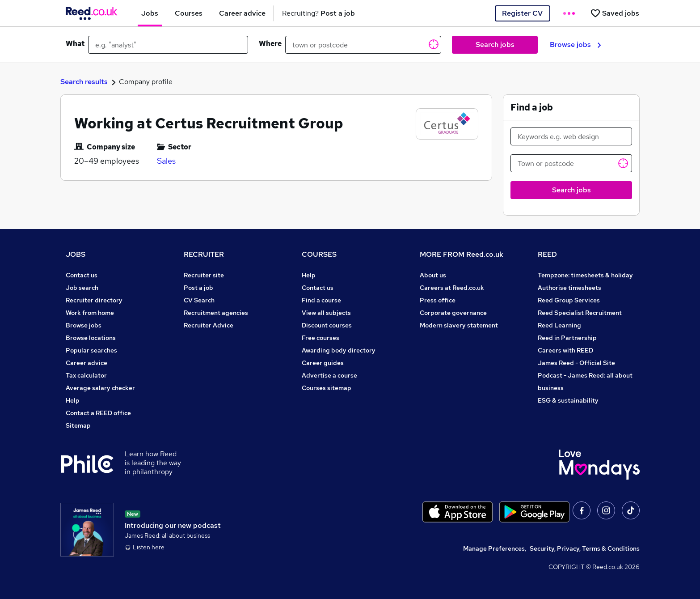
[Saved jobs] (615, 13)
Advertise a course (329, 375)
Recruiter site (204, 275)
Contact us (82, 275)
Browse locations (91, 338)
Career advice (86, 363)
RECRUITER (204, 254)
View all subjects (326, 313)
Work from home (90, 313)
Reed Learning (559, 325)
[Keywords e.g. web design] (571, 136)
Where (270, 44)
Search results (84, 82)
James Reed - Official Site (576, 363)
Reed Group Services (569, 300)
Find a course (321, 300)
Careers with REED (565, 350)
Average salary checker (100, 388)
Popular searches (91, 350)
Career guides (323, 363)
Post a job (198, 288)
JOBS (76, 254)
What (75, 44)
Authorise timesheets (569, 288)
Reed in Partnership (567, 338)
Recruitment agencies (216, 313)
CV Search (199, 300)
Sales (166, 161)
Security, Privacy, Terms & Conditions (585, 548)
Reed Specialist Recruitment (580, 313)
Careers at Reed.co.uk (452, 288)
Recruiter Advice (209, 325)
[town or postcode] (363, 45)
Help (73, 400)
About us (433, 275)
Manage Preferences (494, 548)
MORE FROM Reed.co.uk (462, 254)
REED (547, 254)
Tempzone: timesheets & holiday (585, 275)
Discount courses (327, 325)
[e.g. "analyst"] (168, 45)
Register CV (522, 13)
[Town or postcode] (571, 163)
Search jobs (495, 45)
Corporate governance (453, 313)
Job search (82, 288)
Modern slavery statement (459, 325)
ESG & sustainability (568, 400)
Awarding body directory (339, 350)
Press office (438, 300)
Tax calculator (86, 375)
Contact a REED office (98, 413)
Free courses (320, 338)
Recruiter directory (94, 300)
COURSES (319, 254)
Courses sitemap (327, 388)
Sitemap (78, 425)
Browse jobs (576, 45)
